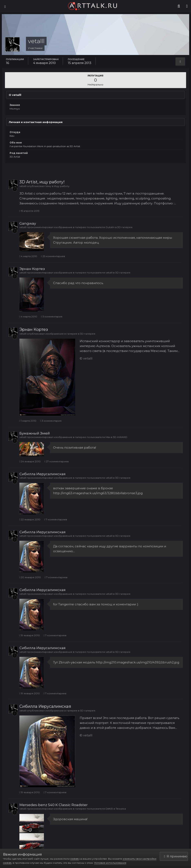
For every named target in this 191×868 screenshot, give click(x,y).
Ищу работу (62, 186)
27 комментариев (56, 461)
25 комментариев (53, 256)
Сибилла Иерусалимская (42, 474)
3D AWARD (120, 437)
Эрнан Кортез (32, 269)
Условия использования (110, 863)
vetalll (23, 186)
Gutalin (110, 227)
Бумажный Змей (35, 433)
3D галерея (125, 227)
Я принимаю (176, 856)
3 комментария (51, 316)
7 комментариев (55, 519)
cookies (74, 859)
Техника (121, 809)
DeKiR (109, 809)
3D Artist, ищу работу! (42, 182)
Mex (108, 437)
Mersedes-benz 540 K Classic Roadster (54, 805)
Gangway (28, 223)
